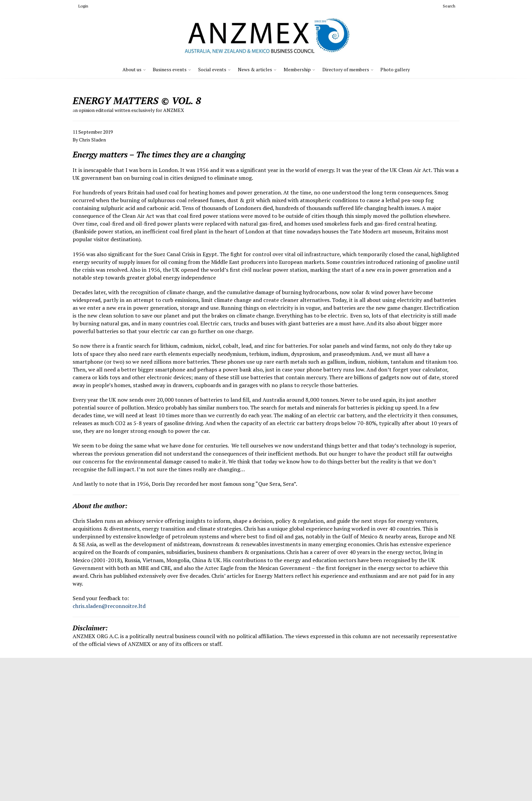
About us (132, 69)
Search (446, 6)
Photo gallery (395, 69)
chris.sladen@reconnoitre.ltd (109, 606)
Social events (212, 69)
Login (80, 6)
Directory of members (346, 69)
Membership (297, 69)
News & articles (255, 69)
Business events (170, 69)
